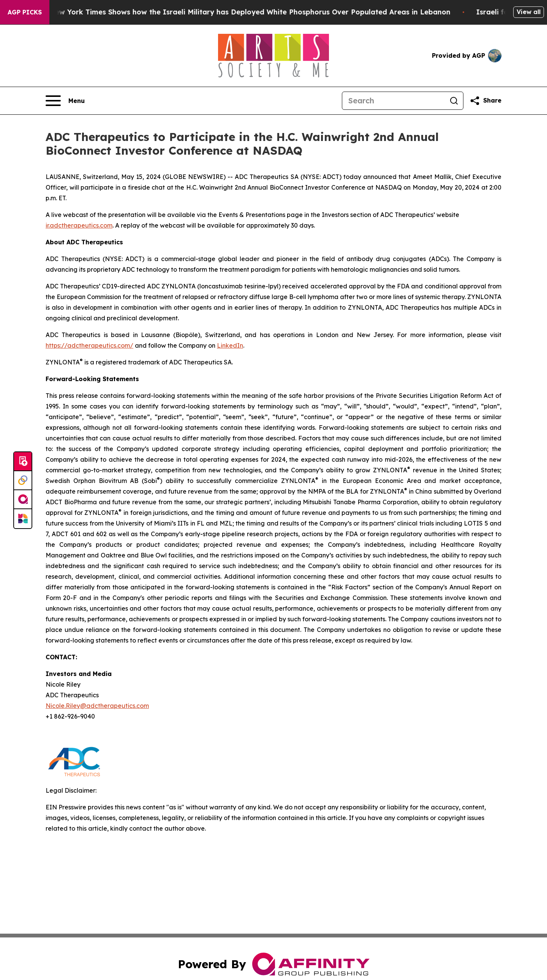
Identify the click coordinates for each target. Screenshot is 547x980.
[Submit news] (23, 462)
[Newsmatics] (23, 519)
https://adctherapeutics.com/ (89, 345)
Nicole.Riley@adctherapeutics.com (97, 706)
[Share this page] (485, 101)
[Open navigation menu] (65, 101)
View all (529, 12)
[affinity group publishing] (23, 500)
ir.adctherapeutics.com (79, 225)
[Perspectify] (23, 481)
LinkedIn (230, 345)
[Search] (394, 101)
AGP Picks (25, 12)
